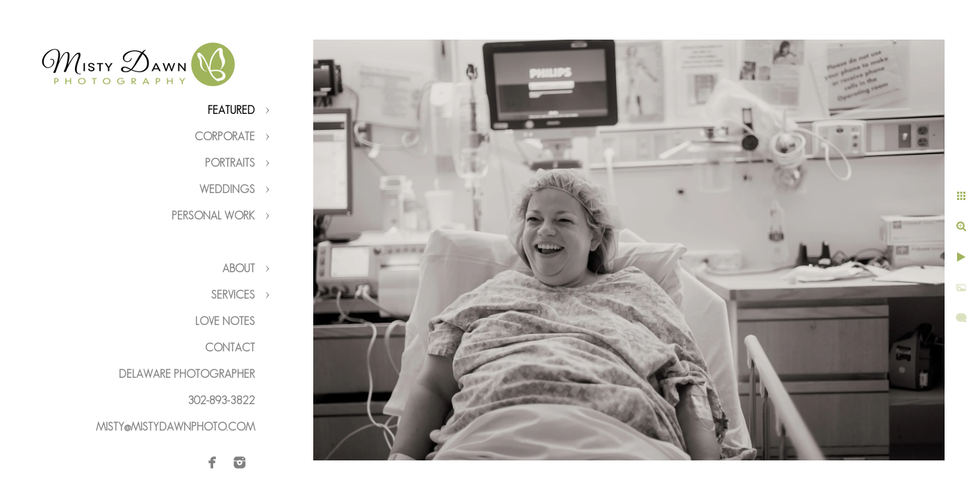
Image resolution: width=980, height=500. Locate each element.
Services (233, 295)
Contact (230, 348)
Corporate (225, 136)
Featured (231, 110)
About (239, 268)
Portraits (230, 163)
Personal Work (213, 216)
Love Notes (225, 321)
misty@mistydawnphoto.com (175, 427)
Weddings (227, 189)
